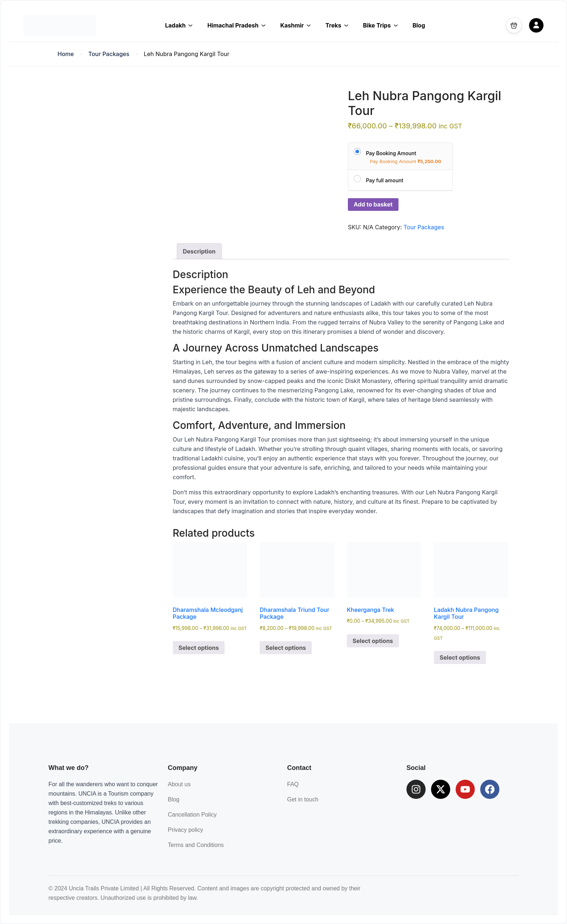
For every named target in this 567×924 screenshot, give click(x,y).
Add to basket (373, 204)
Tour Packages (109, 54)
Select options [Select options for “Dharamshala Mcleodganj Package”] (199, 648)
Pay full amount (385, 180)
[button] (514, 25)
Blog (419, 25)
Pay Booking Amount (391, 153)
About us (179, 784)
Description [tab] (199, 251)
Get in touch (303, 799)
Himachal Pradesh (236, 25)
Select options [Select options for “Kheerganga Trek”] (373, 641)
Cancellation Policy (192, 815)
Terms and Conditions (196, 845)
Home (66, 54)
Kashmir (296, 25)
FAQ (293, 784)
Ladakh (179, 25)
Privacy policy (186, 830)
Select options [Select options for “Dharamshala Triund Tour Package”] (286, 648)
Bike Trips (381, 25)
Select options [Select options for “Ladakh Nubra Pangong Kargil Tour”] (460, 657)
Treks (337, 25)
